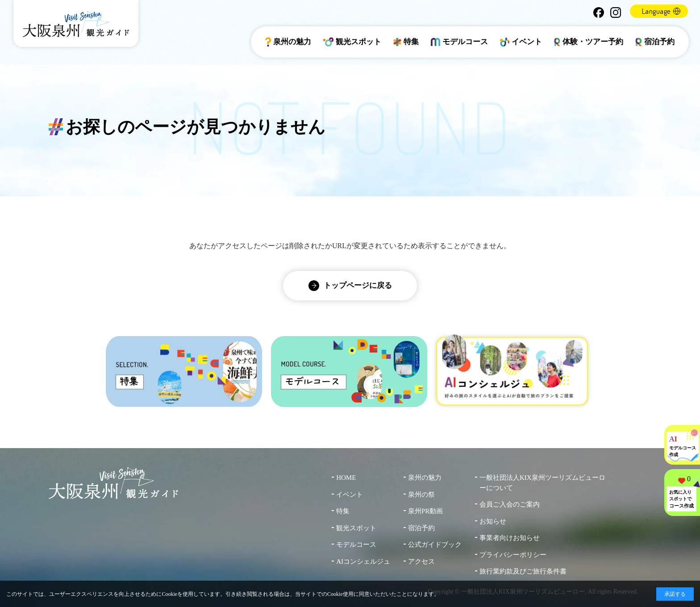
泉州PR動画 (425, 511)
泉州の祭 (421, 495)
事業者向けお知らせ (510, 538)
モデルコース (459, 42)
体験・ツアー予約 (589, 42)
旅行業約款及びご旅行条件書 (523, 571)
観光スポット (352, 42)
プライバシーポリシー (513, 555)
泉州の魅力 (288, 42)
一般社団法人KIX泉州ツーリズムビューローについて (542, 483)
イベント (521, 42)
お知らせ (493, 521)
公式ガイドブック (435, 545)
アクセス (421, 561)
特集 (406, 42)
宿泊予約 (655, 42)
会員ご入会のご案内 (510, 504)
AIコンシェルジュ (363, 561)
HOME (346, 478)
